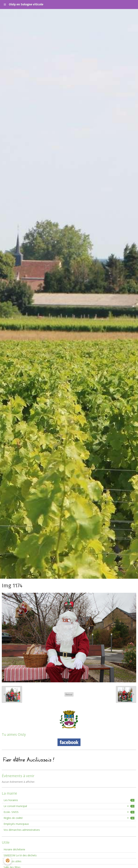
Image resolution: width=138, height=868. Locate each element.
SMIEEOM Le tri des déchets (20, 855)
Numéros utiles (12, 861)
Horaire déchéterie (14, 849)
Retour (69, 694)
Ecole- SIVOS (69, 812)
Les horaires (69, 800)
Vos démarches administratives (22, 830)
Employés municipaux (16, 824)
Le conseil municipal (69, 806)
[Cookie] (8, 861)
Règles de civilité (69, 818)
